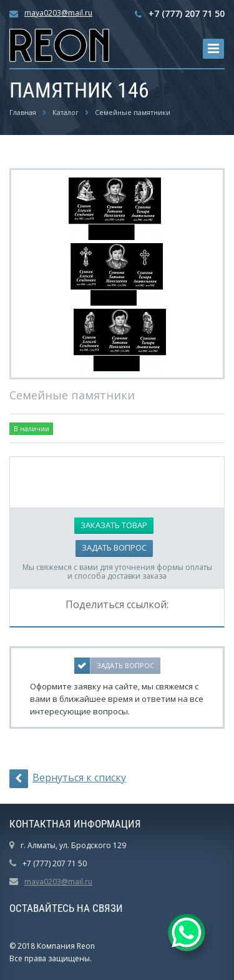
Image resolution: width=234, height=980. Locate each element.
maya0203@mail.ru (58, 13)
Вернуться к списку (68, 779)
